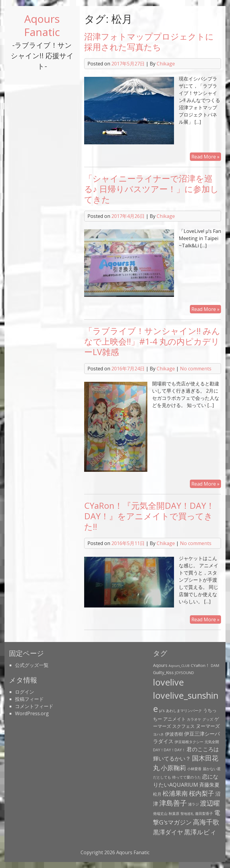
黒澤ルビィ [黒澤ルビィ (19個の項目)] (200, 832)
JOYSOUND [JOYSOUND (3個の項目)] (184, 673)
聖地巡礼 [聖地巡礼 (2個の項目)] (187, 814)
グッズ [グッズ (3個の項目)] (208, 719)
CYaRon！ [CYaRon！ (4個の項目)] (200, 665)
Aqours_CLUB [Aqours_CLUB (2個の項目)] (179, 666)
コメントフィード (34, 706)
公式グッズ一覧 (32, 665)
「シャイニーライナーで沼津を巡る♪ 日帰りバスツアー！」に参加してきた (151, 189)
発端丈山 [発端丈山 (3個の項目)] (160, 814)
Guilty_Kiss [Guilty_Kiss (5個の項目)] (163, 672)
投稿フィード (29, 699)
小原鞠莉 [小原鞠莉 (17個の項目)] (173, 768)
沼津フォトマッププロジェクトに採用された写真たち (149, 42)
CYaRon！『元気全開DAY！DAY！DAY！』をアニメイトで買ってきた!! (149, 516)
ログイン (25, 692)
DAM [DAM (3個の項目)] (215, 666)
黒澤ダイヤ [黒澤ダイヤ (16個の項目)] (168, 832)
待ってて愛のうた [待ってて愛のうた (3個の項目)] (187, 777)
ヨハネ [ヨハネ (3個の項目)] (158, 734)
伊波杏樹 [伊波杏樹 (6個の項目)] (174, 734)
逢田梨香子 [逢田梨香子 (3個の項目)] (204, 814)
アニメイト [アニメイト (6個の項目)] (174, 719)
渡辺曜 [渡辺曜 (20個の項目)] (210, 803)
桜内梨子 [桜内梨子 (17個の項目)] (202, 793)
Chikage (166, 64)
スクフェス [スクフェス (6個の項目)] (183, 726)
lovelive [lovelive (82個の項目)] (168, 682)
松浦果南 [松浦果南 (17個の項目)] (175, 793)
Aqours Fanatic (42, 25)
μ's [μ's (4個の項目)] (162, 710)
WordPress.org (32, 713)
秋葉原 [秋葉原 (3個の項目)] (174, 814)
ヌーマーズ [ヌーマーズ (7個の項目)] (208, 726)
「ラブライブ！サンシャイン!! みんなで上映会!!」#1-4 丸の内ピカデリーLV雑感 (152, 341)
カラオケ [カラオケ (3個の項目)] (194, 719)
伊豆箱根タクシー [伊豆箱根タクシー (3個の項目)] (189, 742)
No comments (196, 369)
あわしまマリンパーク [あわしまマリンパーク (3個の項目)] (184, 711)
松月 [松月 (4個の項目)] (157, 794)
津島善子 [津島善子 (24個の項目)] (173, 803)
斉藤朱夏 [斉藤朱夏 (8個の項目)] (209, 785)
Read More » (205, 157)
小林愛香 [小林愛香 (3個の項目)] (194, 769)
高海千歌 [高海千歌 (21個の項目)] (206, 822)
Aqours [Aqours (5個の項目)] (160, 665)
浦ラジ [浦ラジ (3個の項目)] (193, 804)
